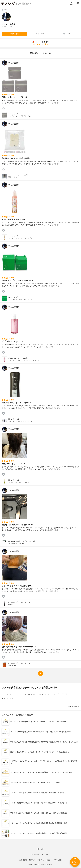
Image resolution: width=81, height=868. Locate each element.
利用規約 (32, 860)
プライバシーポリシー (45, 860)
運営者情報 (23, 860)
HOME (40, 849)
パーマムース (22, 694)
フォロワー (40, 34)
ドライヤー (65, 694)
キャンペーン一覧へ (40, 44)
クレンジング (32, 694)
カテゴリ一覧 (35, 854)
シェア (66, 34)
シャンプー (56, 694)
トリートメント (7, 698)
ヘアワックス (7, 694)
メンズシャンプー (45, 694)
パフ (14, 694)
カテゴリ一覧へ (74, 707)
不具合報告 (58, 860)
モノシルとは (46, 854)
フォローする (15, 34)
